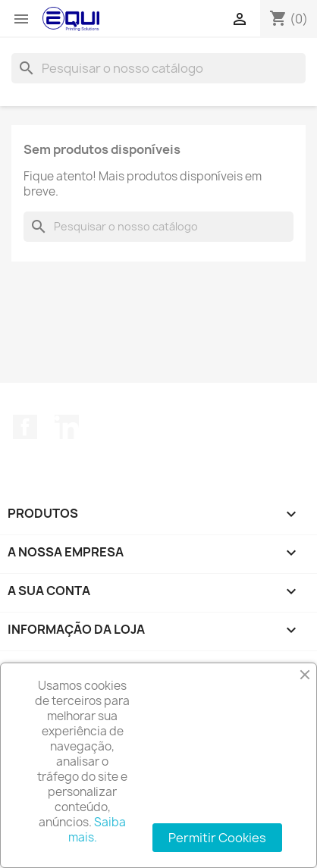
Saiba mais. (97, 830)
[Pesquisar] (158, 68)
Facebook (25, 427)
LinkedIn (67, 427)
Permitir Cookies (217, 838)
